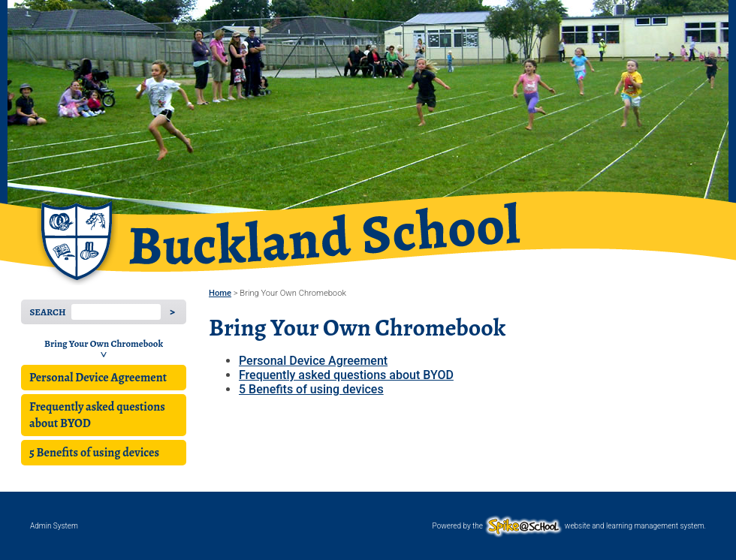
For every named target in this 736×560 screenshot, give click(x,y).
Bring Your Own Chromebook (104, 343)
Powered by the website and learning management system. (569, 526)
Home (220, 293)
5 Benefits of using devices (94, 453)
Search (47, 312)
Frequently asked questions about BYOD (97, 415)
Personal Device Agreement (98, 378)
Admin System (54, 526)
